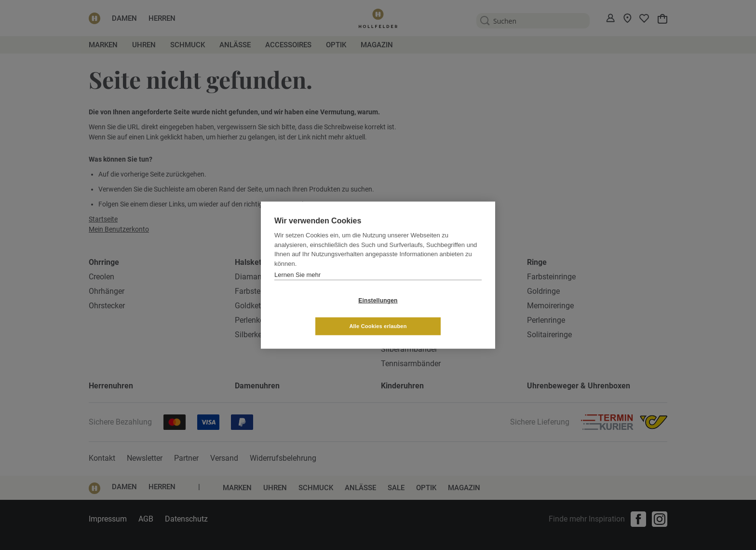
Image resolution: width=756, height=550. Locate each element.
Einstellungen (320, 313)
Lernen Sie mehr (297, 287)
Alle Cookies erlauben (435, 313)
